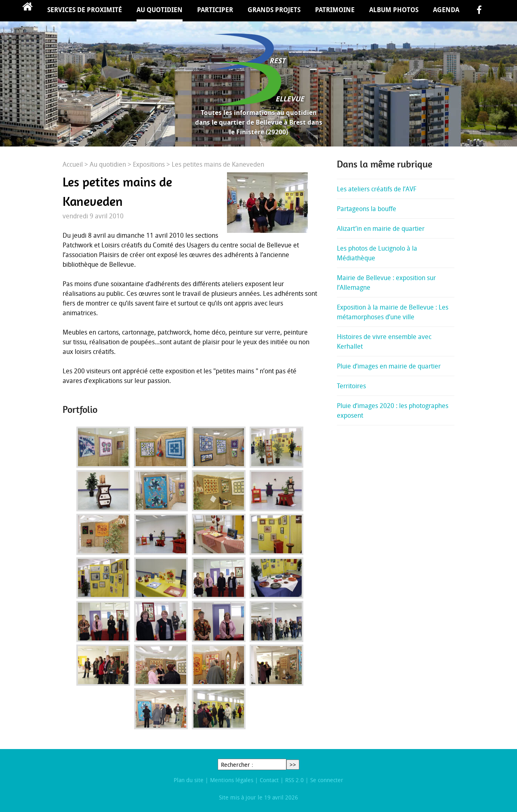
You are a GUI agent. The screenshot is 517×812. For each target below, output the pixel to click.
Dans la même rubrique (385, 164)
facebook (479, 11)
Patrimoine (335, 10)
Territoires (351, 386)
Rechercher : (237, 765)
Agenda (446, 10)
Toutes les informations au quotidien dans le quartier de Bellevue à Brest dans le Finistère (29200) (259, 122)
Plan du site (189, 780)
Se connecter (327, 780)
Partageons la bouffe (367, 209)
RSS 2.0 (294, 780)
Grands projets (274, 10)
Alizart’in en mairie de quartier (381, 228)
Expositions (149, 164)
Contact (269, 780)
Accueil (27, 11)
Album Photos (394, 10)
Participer (215, 10)
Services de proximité (85, 10)
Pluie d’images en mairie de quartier (389, 366)
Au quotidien (160, 10)
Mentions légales (232, 780)
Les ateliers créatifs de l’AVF (377, 189)
